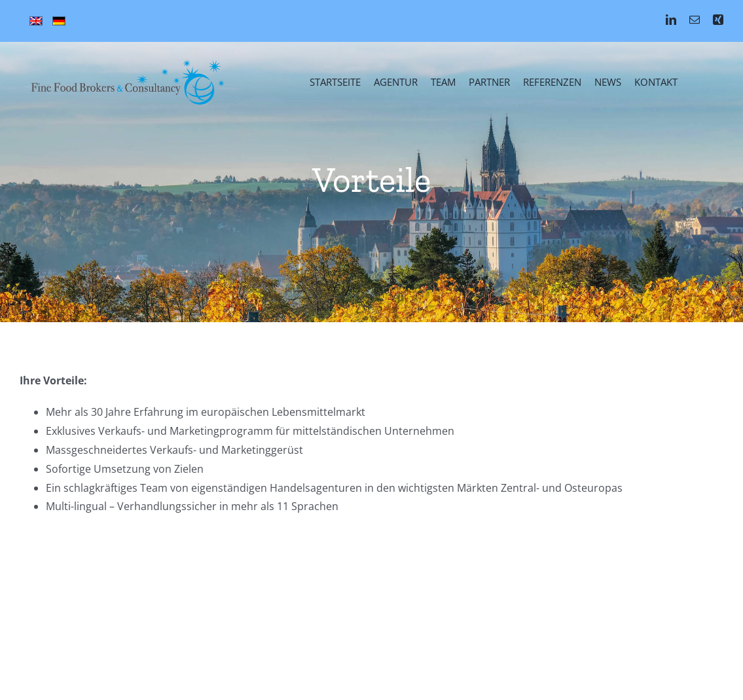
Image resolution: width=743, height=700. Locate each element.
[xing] (718, 20)
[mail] (695, 20)
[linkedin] (671, 20)
